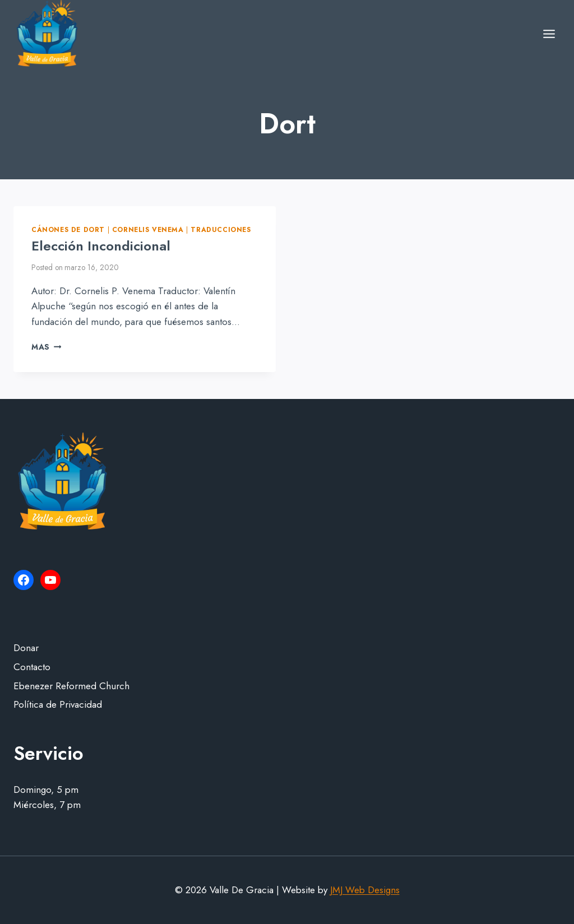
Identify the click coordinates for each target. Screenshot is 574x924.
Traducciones (221, 229)
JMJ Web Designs (365, 890)
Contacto (32, 667)
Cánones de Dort (68, 229)
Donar (26, 648)
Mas (46, 347)
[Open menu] (549, 34)
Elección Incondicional (101, 246)
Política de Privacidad (58, 704)
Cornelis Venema (148, 229)
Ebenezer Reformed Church (71, 686)
